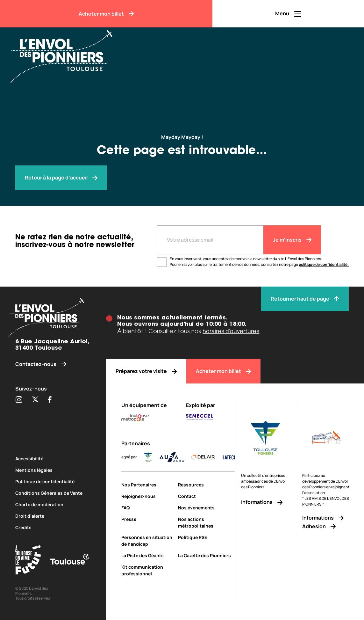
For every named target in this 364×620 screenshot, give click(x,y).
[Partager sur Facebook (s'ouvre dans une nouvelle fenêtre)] (50, 400)
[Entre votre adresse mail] (210, 240)
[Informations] (265, 502)
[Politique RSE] (206, 537)
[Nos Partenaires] (147, 485)
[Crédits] (53, 527)
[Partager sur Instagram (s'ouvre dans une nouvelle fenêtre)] (19, 400)
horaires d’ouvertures (231, 331)
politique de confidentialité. (324, 264)
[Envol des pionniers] (61, 178)
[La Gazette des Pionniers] (206, 555)
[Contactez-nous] (53, 364)
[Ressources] (206, 485)
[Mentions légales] (53, 470)
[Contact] (206, 496)
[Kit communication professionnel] (147, 570)
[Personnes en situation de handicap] (147, 541)
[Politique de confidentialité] (53, 481)
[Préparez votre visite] (146, 371)
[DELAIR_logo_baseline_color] (209, 457)
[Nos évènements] (206, 508)
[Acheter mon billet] (106, 14)
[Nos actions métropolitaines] (206, 522)
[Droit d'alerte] (53, 516)
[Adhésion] (326, 526)
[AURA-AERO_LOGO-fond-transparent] (178, 457)
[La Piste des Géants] (147, 555)
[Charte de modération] (53, 504)
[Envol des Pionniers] (66, 53)
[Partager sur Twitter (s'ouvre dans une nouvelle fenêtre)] (35, 400)
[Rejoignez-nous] (147, 496)
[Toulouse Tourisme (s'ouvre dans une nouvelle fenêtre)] (28, 561)
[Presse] (147, 519)
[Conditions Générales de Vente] (53, 493)
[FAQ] (147, 508)
